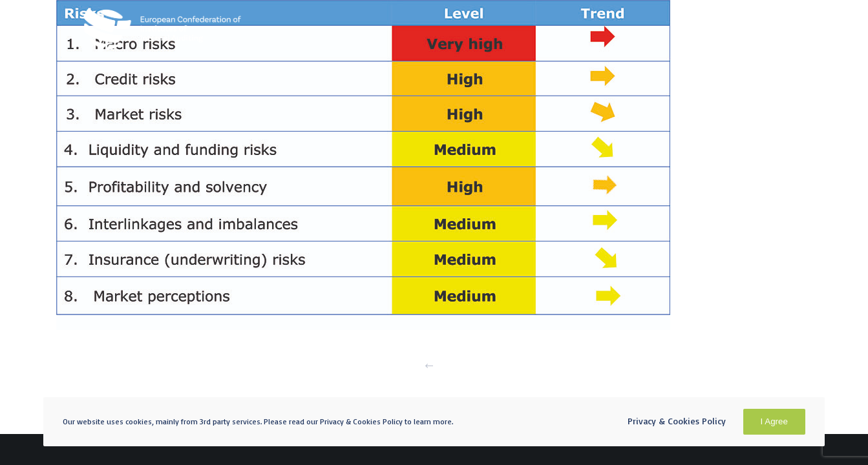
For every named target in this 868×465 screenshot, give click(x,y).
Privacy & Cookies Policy (677, 421)
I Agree (774, 421)
